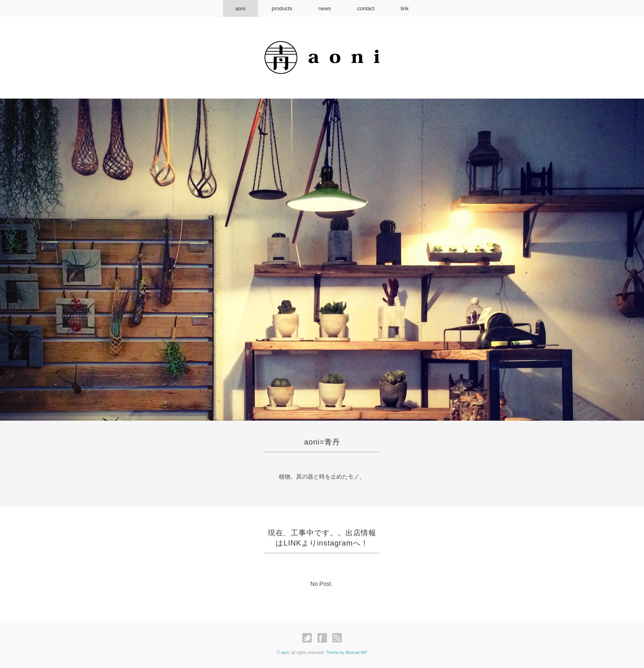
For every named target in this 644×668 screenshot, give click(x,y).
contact (366, 8)
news (324, 8)
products (282, 8)
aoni (240, 8)
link (405, 8)
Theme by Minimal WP (346, 653)
